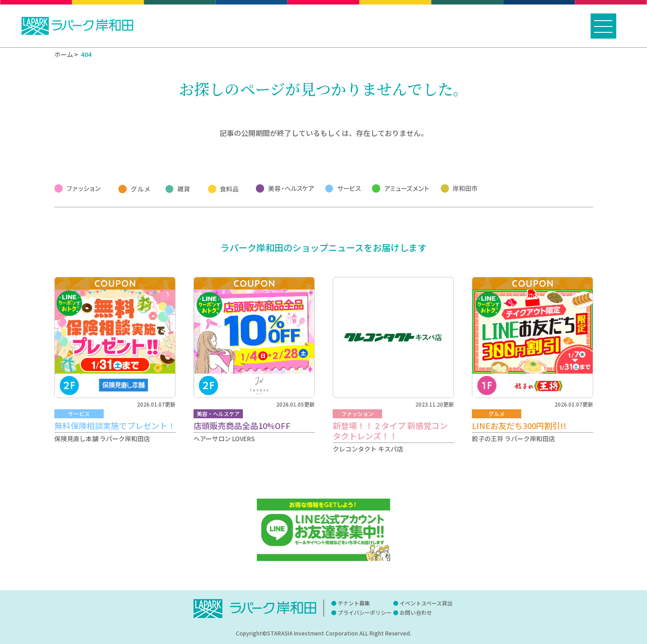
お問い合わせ (416, 612)
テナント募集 (354, 603)
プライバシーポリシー (365, 612)
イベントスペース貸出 (426, 603)
